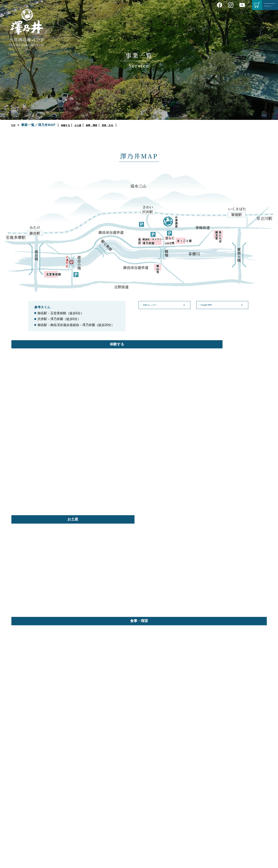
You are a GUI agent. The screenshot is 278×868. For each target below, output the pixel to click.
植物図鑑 (243, 813)
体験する (70, 125)
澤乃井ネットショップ (165, 826)
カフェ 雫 (202, 826)
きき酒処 (201, 780)
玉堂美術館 (203, 844)
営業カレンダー (154, 305)
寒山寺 (200, 854)
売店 (199, 792)
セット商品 (158, 805)
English (115, 822)
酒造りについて (119, 778)
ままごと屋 (203, 815)
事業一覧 (200, 762)
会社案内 (116, 770)
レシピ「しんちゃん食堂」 (252, 769)
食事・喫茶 (104, 125)
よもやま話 (245, 797)
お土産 (86, 125)
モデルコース (246, 787)
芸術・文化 (125, 125)
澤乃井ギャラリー (207, 849)
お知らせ (116, 806)
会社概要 (115, 783)
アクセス (115, 788)
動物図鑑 (243, 818)
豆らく (200, 821)
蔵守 (154, 821)
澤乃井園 (201, 810)
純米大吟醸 (158, 769)
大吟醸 (155, 774)
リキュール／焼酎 (162, 795)
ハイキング (245, 792)
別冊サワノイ (246, 762)
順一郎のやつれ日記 (250, 831)
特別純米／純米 (161, 785)
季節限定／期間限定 (164, 800)
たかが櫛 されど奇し (251, 836)
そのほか (157, 816)
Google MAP (210, 305)
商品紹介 (158, 762)
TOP (14, 125)
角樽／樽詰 (158, 811)
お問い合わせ (120, 814)
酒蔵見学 (201, 774)
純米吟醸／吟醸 (161, 780)
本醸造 (155, 790)
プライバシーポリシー (123, 798)
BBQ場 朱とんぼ (206, 831)
